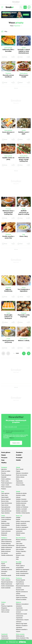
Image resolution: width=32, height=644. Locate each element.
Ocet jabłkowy (20, 582)
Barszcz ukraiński (6, 499)
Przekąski (8, 209)
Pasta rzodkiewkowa (22, 571)
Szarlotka (4, 521)
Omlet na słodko (6, 471)
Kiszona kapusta (20, 580)
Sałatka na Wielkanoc (22, 507)
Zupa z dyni (4, 495)
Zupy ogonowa (5, 493)
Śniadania (8, 73)
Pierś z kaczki (20, 469)
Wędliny (4, 463)
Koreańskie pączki (6, 575)
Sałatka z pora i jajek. (24, 133)
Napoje (4, 455)
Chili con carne (5, 612)
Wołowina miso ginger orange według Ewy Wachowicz (24, 160)
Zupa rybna (19, 544)
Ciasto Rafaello (5, 525)
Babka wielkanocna (7, 547)
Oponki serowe (5, 568)
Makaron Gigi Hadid (21, 624)
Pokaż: (16, 26)
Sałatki (24, 48)
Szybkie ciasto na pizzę (8, 158)
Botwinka (19, 564)
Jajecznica (4, 469)
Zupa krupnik (5, 497)
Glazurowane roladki (24, 76)
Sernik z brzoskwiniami (22, 573)
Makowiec (4, 527)
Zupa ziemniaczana (7, 503)
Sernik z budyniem (6, 517)
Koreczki (4, 573)
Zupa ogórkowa (6, 509)
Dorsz (18, 479)
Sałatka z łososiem (21, 499)
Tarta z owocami (6, 580)
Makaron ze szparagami (23, 570)
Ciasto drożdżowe (6, 519)
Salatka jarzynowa (21, 503)
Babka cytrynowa (6, 549)
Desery (24, 209)
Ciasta (8, 313)
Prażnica (4, 489)
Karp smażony (20, 549)
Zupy (24, 234)
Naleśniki (4, 477)
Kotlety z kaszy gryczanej (23, 521)
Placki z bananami (6, 487)
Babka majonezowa (7, 584)
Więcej (11, 438)
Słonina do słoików (21, 600)
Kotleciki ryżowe (20, 533)
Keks (17, 559)
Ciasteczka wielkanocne (8, 545)
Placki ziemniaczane (22, 475)
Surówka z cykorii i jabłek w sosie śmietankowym (24, 51)
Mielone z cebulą (24, 340)
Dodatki (19, 455)
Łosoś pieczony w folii (8, 133)
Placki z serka (5, 481)
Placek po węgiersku (7, 606)
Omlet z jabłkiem (6, 479)
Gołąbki (18, 517)
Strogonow (4, 608)
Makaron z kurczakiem (22, 473)
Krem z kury (24, 236)
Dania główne (8, 48)
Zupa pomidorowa (6, 511)
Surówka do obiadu (21, 493)
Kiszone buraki (20, 590)
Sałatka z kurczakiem (22, 501)
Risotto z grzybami (21, 523)
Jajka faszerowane (6, 540)
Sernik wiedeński (21, 575)
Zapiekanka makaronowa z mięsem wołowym (22, 620)
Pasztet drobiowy (6, 544)
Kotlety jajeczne (20, 636)
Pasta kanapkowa (6, 475)
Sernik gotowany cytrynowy (8, 341)
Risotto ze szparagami (22, 527)
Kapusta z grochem (21, 547)
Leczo (3, 604)
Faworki (3, 566)
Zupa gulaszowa (6, 507)
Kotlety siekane (20, 477)
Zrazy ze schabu (20, 485)
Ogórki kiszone (20, 584)
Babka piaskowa (6, 551)
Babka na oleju (5, 523)
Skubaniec (4, 535)
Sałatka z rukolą (20, 505)
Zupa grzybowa (20, 545)
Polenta (18, 535)
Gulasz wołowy (5, 610)
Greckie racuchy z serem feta (8, 237)
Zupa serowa (5, 505)
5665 (17, 353)
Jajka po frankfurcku (8, 290)
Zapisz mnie (16, 443)
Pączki (3, 564)
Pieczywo (4, 457)
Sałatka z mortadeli (21, 509)
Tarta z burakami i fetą (22, 638)
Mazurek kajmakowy (7, 582)
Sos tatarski (4, 553)
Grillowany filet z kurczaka (8, 50)
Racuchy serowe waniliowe (8, 76)
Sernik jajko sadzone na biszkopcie (8, 317)
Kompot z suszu (20, 555)
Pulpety (18, 471)
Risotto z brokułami (21, 525)
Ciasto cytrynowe (6, 531)
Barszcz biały (5, 501)
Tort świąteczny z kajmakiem (24, 290)
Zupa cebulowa (5, 513)
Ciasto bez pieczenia (7, 529)
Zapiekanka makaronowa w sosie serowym (22, 610)
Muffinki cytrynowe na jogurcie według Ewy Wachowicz (24, 213)
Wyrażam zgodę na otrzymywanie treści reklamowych (14, 432)
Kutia (17, 557)
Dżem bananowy (21, 596)
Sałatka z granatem (21, 511)
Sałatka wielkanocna (7, 555)
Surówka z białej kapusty (23, 513)
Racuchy (4, 473)
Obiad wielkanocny (6, 542)
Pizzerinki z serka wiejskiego (24, 316)
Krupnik (18, 519)
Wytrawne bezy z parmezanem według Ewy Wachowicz (8, 213)
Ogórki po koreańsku (22, 598)
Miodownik (4, 533)
